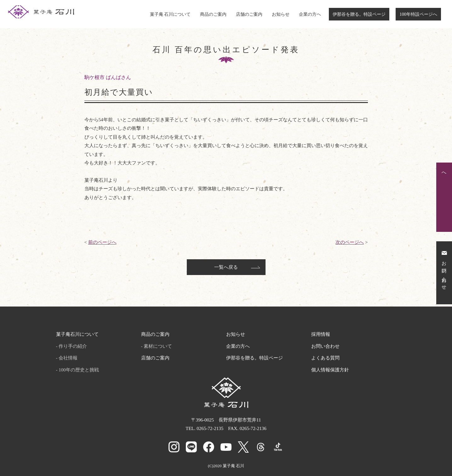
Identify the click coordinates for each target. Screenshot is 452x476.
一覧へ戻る (226, 267)
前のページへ (102, 242)
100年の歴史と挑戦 (79, 370)
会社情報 (68, 358)
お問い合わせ (325, 346)
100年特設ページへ (418, 14)
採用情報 (321, 334)
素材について (158, 346)
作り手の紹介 (73, 346)
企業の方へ (310, 14)
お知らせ (281, 14)
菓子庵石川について (77, 334)
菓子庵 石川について (170, 14)
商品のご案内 (213, 14)
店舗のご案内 (249, 14)
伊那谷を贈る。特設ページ (359, 14)
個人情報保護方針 (330, 370)
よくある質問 (325, 358)
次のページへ (350, 242)
